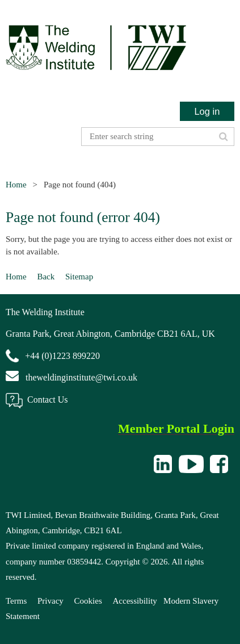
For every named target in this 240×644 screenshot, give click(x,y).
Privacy (50, 601)
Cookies (88, 601)
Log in (207, 111)
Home (16, 185)
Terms (16, 601)
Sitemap (79, 277)
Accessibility (135, 601)
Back (46, 277)
